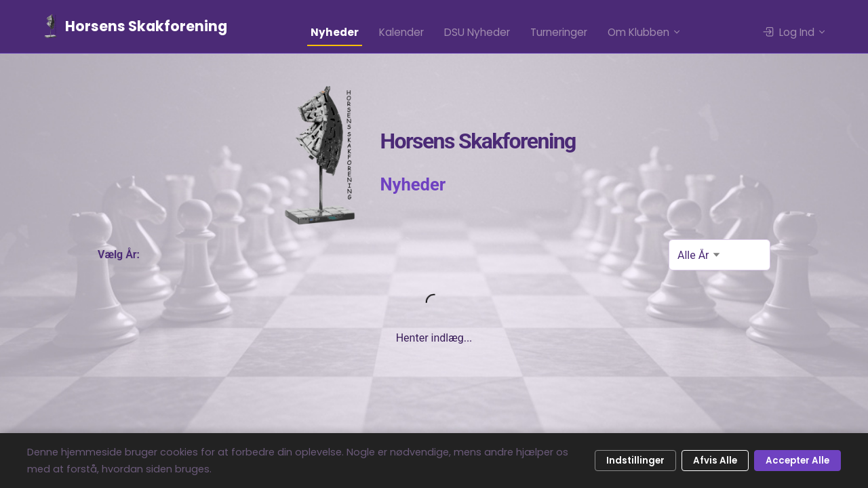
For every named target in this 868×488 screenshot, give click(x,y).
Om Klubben (644, 32)
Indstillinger (635, 461)
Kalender (401, 32)
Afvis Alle (715, 461)
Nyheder (335, 32)
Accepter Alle (797, 461)
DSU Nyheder (477, 32)
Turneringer (559, 32)
